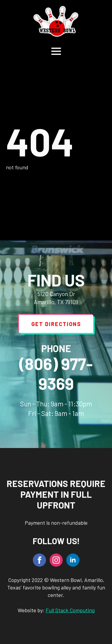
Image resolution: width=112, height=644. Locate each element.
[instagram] (56, 560)
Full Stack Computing (70, 610)
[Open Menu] (56, 51)
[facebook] (39, 560)
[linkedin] (73, 560)
